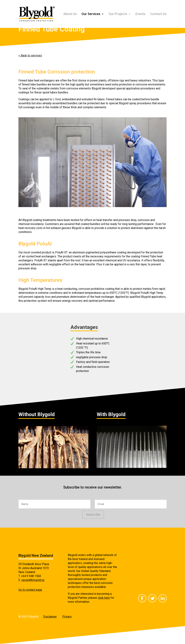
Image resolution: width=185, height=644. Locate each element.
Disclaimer (50, 617)
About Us (70, 14)
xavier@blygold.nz (33, 580)
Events (140, 14)
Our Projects (118, 14)
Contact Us (158, 14)
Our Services (91, 14)
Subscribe (93, 514)
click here (104, 598)
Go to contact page (30, 590)
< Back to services (30, 55)
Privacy (67, 617)
